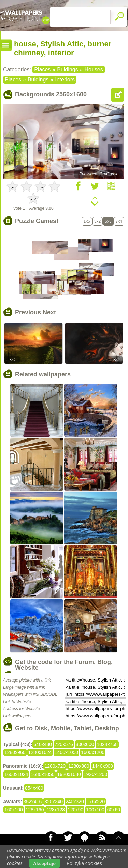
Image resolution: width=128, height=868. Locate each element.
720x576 (64, 744)
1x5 (87, 221)
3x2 (97, 221)
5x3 (108, 221)
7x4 (119, 221)
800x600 (85, 744)
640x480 (43, 744)
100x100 (95, 810)
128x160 (35, 810)
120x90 (75, 810)
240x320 (75, 802)
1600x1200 (93, 752)
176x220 (96, 802)
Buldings (67, 69)
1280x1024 (40, 752)
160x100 (14, 810)
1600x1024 (16, 774)
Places (42, 69)
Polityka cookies (84, 863)
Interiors (65, 80)
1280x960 (15, 752)
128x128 (56, 810)
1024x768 (107, 744)
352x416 (33, 802)
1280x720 (55, 766)
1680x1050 (42, 774)
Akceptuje (45, 863)
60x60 (114, 810)
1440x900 (103, 766)
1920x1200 (95, 774)
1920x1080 (69, 774)
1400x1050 (66, 752)
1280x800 (79, 766)
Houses (94, 69)
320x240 (54, 802)
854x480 (34, 788)
